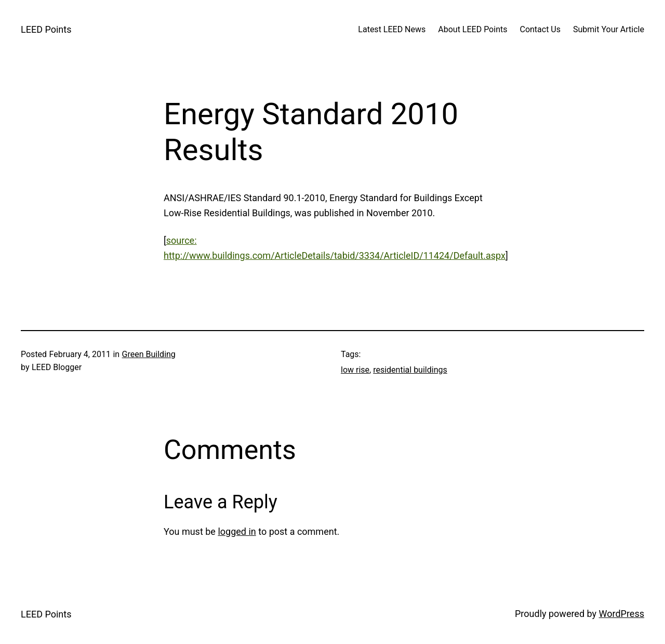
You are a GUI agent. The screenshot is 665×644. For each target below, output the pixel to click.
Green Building (149, 354)
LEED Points (46, 29)
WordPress (622, 614)
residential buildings (410, 370)
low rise (355, 370)
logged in (237, 531)
